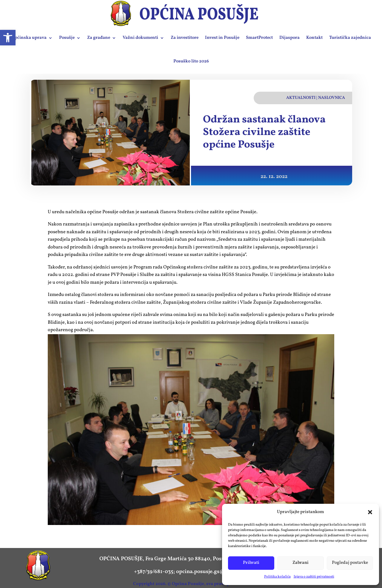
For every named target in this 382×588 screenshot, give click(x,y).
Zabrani (301, 563)
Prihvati (251, 563)
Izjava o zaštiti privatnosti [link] (314, 577)
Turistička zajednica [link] (350, 38)
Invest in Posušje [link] (222, 38)
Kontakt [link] (314, 38)
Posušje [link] (67, 38)
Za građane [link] (99, 38)
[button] (370, 512)
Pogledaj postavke (350, 563)
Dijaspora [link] (289, 38)
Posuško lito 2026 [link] (191, 61)
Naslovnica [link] (332, 98)
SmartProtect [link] (259, 38)
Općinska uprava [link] (29, 38)
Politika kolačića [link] (277, 577)
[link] (8, 38)
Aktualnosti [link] (301, 98)
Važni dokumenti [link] (140, 38)
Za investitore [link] (185, 38)
